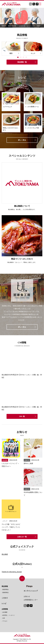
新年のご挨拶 (28, 463)
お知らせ (27, 596)
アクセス (5, 621)
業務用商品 (5, 592)
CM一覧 (22, 416)
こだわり (5, 598)
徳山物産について (22, 206)
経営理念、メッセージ (9, 615)
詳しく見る (22, 140)
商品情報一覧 (22, 62)
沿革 (4, 618)
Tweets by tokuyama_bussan (12, 572)
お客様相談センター (31, 600)
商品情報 (5, 586)
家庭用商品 (5, 589)
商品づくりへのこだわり (22, 259)
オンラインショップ (31, 591)
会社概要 (5, 612)
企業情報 (5, 609)
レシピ (4, 603)
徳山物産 (5, 554)
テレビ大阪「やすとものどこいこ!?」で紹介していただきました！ (11, 527)
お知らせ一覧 (22, 537)
